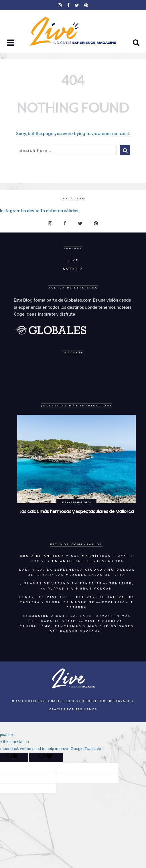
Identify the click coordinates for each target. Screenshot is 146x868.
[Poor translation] (46, 757)
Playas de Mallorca (77, 502)
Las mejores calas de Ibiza (90, 575)
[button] (11, 43)
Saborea (73, 269)
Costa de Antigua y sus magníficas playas (75, 556)
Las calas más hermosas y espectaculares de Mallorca (77, 511)
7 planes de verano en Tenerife (61, 583)
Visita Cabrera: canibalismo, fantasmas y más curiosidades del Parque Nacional (77, 626)
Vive (73, 260)
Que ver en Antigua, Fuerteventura (77, 561)
